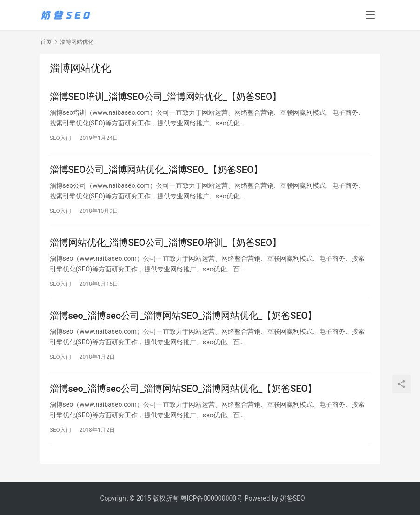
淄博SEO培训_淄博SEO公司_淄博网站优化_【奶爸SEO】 (166, 97)
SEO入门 (60, 138)
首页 (46, 42)
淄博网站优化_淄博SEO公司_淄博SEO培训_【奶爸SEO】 (166, 243)
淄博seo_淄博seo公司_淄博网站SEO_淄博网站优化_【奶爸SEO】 (183, 316)
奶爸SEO (293, 498)
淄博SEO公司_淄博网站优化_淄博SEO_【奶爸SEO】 (156, 170)
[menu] (370, 15)
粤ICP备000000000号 (212, 498)
